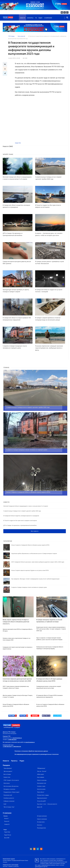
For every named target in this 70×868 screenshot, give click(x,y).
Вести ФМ (7, 831)
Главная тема (7, 770)
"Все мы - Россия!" (42, 764)
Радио (40, 18)
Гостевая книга (41, 815)
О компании (48, 18)
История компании (42, 809)
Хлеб (5, 797)
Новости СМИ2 (8, 146)
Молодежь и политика (9, 782)
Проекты (14, 754)
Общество (18, 143)
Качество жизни (41, 782)
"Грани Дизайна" (8, 761)
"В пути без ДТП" (42, 794)
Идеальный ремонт (42, 791)
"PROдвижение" (41, 761)
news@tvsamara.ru (17, 731)
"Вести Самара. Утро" (9, 800)
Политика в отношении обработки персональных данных (31, 744)
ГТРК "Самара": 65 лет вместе (11, 773)
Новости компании (42, 812)
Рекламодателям (41, 821)
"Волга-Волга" (41, 785)
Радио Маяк (7, 825)
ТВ (36, 18)
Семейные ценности (9, 791)
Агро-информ (41, 770)
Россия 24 (7, 814)
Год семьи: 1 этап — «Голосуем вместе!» (47, 797)
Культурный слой (42, 776)
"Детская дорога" (8, 764)
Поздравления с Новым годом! (11, 785)
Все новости (35, 524)
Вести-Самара (7, 767)
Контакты (40, 818)
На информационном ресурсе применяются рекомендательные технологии (37, 747)
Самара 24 (7, 817)
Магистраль (7, 776)
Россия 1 (6, 811)
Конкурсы (30, 18)
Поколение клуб (8, 788)
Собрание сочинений (9, 794)
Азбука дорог (41, 767)
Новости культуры (42, 773)
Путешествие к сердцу (43, 788)
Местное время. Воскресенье (11, 779)
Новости (22, 18)
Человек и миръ (41, 779)
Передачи (6, 758)
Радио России (8, 828)
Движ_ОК (40, 800)
